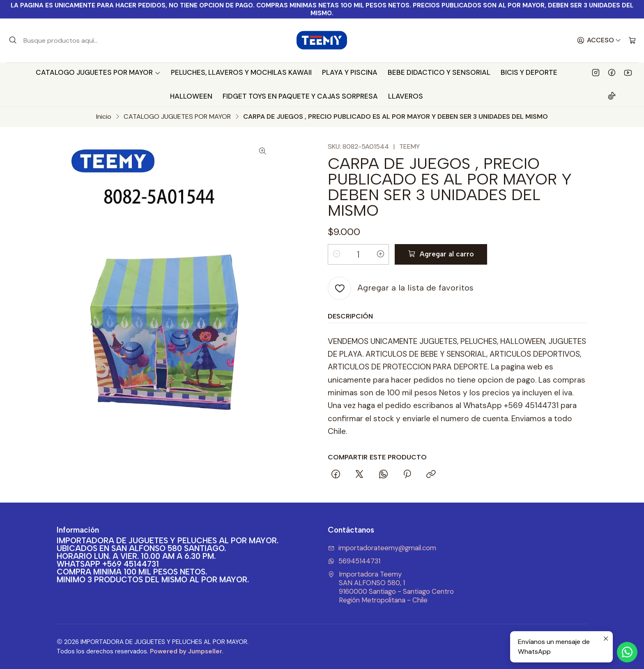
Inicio (104, 117)
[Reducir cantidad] (336, 254)
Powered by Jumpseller (186, 651)
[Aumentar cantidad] (380, 254)
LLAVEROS (406, 96)
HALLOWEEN (191, 96)
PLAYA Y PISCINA (350, 72)
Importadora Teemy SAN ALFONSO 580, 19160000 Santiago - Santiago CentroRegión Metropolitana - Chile (391, 587)
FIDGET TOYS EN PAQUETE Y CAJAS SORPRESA (300, 96)
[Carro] (632, 41)
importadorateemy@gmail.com (382, 548)
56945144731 (354, 561)
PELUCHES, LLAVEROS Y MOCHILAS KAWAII (241, 72)
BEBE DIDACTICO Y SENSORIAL (439, 72)
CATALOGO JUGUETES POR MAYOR (98, 72)
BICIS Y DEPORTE (529, 72)
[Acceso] (599, 41)
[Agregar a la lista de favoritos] (400, 288)
